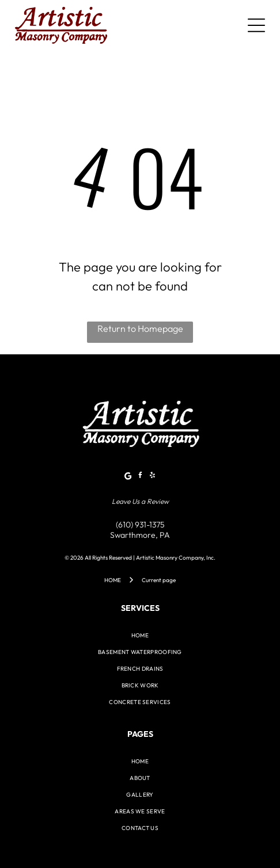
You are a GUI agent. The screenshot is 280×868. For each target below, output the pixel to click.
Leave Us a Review (140, 501)
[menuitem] (140, 635)
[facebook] (140, 477)
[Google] (128, 477)
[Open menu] (256, 25)
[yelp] (152, 477)
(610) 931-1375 (140, 525)
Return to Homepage (140, 328)
